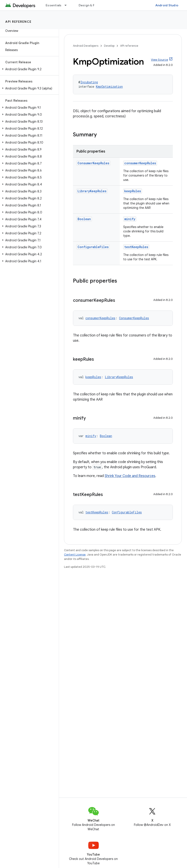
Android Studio (167, 5)
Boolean (84, 219)
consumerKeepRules (140, 163)
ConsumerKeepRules (93, 163)
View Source (159, 60)
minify (130, 219)
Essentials (54, 5)
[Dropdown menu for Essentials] (68, 5)
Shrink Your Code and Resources (130, 476)
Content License (75, 555)
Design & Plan (89, 5)
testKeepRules (136, 247)
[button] (29, 69)
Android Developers (86, 46)
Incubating (89, 82)
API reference (18, 22)
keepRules (133, 191)
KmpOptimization (109, 87)
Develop (109, 46)
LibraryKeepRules (92, 191)
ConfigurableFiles (93, 247)
